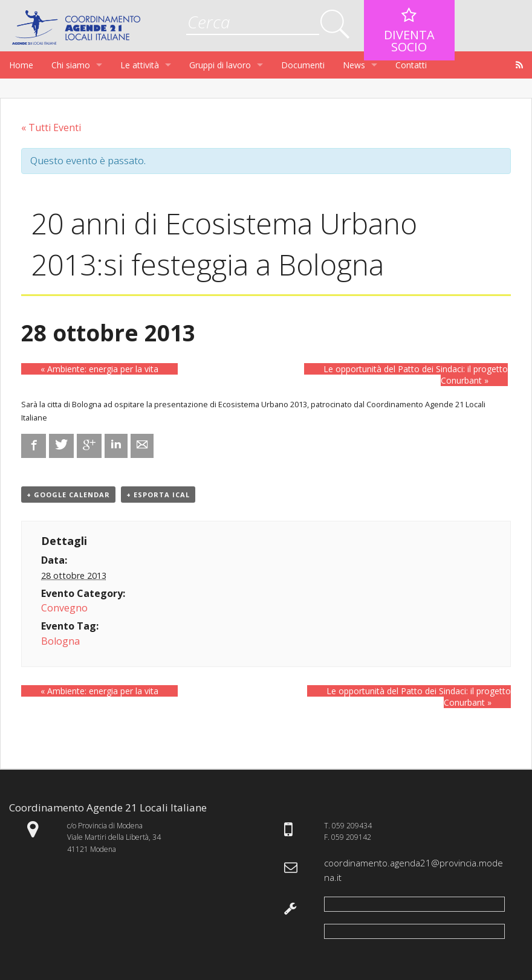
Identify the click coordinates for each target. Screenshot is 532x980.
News (354, 65)
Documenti (303, 65)
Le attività (140, 65)
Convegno (64, 608)
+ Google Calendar (68, 495)
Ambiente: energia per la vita (99, 369)
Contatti (411, 65)
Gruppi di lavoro (220, 65)
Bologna (60, 641)
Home (21, 65)
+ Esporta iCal (158, 495)
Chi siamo (71, 65)
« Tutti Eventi (51, 127)
